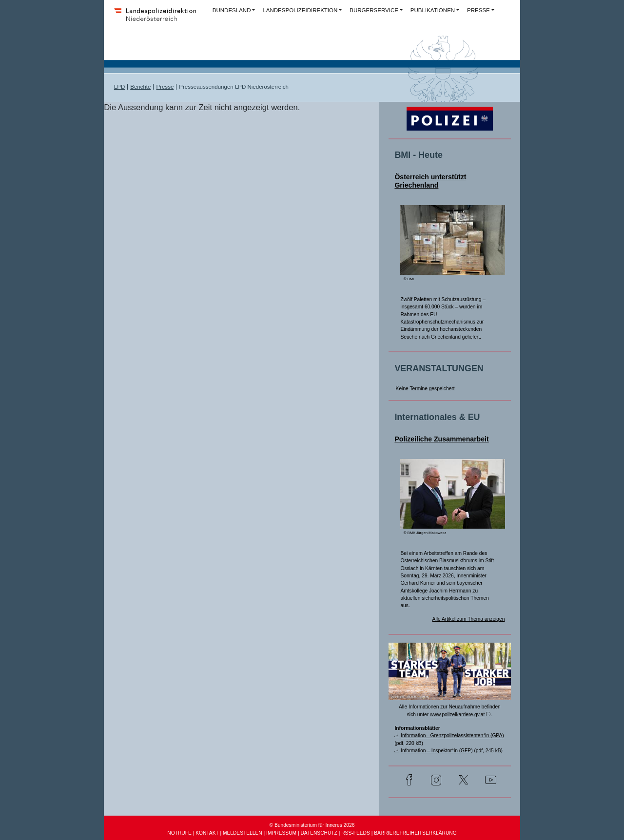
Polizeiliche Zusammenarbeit (441, 439)
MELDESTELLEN (243, 833)
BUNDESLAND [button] (232, 10)
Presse (165, 87)
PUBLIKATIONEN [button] (433, 10)
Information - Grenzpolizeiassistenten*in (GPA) (452, 735)
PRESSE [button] (478, 10)
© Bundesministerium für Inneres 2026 (312, 825)
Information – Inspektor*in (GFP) (437, 751)
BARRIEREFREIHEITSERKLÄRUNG (415, 833)
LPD (119, 87)
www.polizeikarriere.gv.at (457, 715)
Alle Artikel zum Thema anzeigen (469, 619)
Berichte (140, 87)
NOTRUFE (179, 833)
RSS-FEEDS (356, 833)
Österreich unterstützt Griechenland (430, 181)
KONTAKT (207, 833)
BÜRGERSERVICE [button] (374, 10)
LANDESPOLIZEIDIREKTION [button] (300, 10)
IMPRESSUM (281, 833)
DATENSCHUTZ (319, 833)
